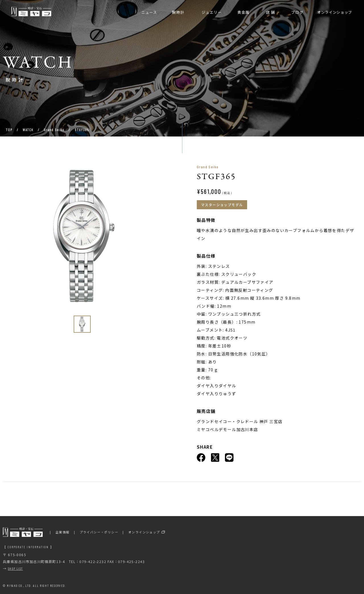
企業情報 (63, 532)
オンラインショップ (144, 532)
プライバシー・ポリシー (99, 532)
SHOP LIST (15, 568)
